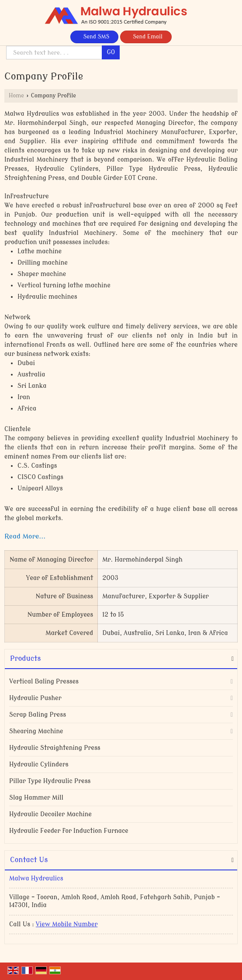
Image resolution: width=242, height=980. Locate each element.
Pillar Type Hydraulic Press (50, 781)
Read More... (25, 536)
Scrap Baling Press (38, 715)
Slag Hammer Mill (36, 798)
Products (25, 659)
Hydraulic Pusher (35, 698)
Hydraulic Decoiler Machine (50, 814)
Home (16, 96)
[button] (67, 924)
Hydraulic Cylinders (39, 764)
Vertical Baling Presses (44, 682)
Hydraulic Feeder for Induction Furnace (69, 831)
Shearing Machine (36, 731)
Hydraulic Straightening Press (55, 748)
